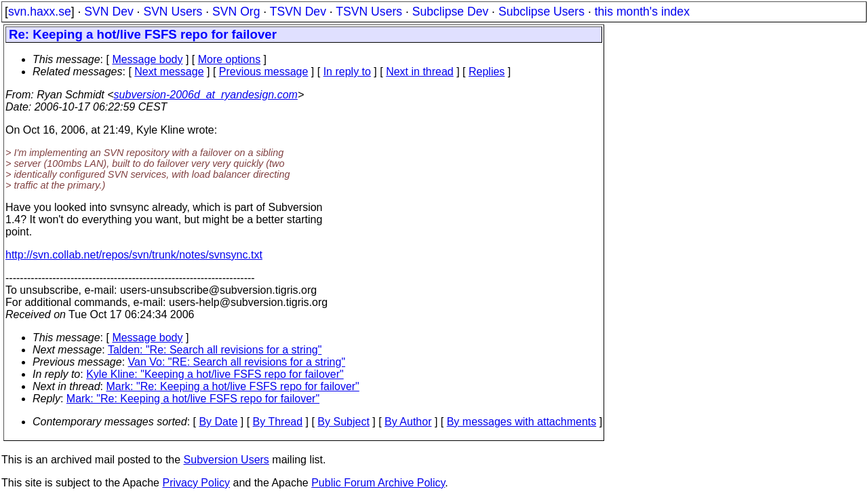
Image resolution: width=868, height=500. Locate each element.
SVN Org (236, 12)
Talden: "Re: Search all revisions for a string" (215, 350)
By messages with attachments (522, 422)
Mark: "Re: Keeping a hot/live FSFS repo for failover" (233, 386)
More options (230, 59)
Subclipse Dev (450, 12)
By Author (408, 422)
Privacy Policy (196, 483)
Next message (169, 72)
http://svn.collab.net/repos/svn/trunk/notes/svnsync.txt (134, 255)
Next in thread (420, 72)
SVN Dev (108, 12)
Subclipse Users (541, 12)
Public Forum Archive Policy (378, 483)
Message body (147, 59)
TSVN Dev (298, 12)
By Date (218, 422)
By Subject (343, 422)
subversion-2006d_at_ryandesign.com (206, 95)
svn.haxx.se (40, 12)
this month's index (642, 12)
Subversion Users (226, 460)
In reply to (347, 72)
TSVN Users (369, 12)
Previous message (264, 72)
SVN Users (173, 12)
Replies (487, 72)
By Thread (278, 422)
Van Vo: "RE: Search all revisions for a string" (237, 362)
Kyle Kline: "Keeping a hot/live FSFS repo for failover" (215, 374)
